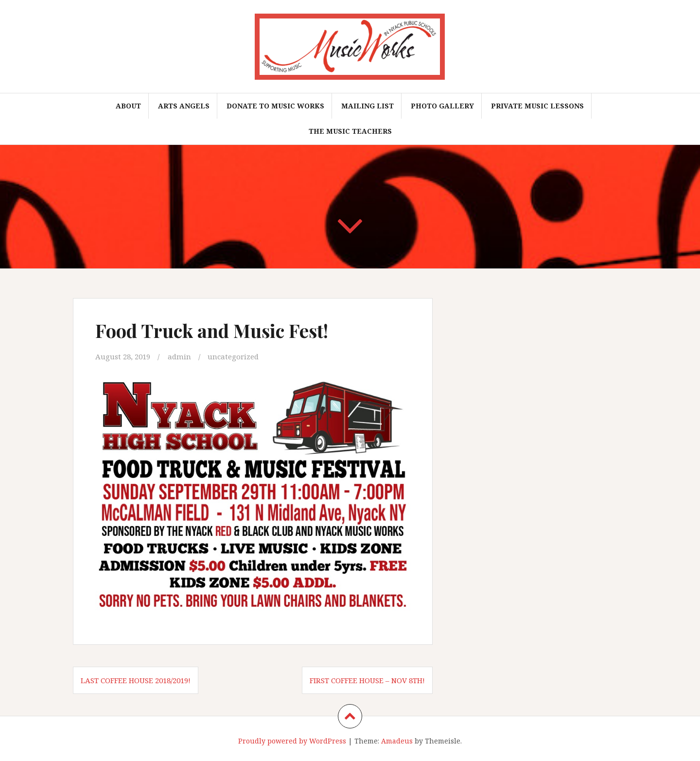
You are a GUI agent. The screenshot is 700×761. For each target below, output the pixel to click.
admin (179, 356)
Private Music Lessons (537, 106)
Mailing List (367, 106)
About (128, 106)
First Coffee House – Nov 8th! (367, 680)
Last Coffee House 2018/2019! (136, 680)
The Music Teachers (350, 131)
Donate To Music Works (275, 106)
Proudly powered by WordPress (292, 741)
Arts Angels (184, 106)
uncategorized (233, 356)
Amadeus (397, 741)
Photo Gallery (442, 106)
